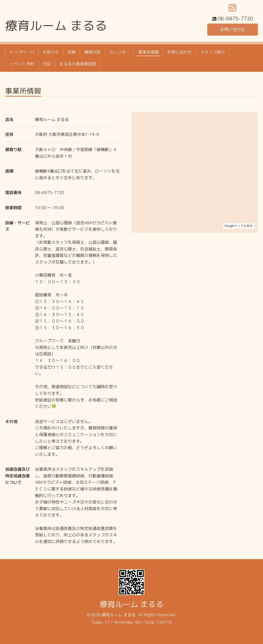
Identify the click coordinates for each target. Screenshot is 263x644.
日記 (47, 64)
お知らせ (51, 52)
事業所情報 (148, 52)
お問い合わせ (233, 29)
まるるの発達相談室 (78, 64)
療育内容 (92, 52)
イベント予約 (22, 64)
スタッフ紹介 (213, 52)
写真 (72, 52)
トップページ (22, 52)
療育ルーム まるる (56, 25)
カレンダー (119, 52)
